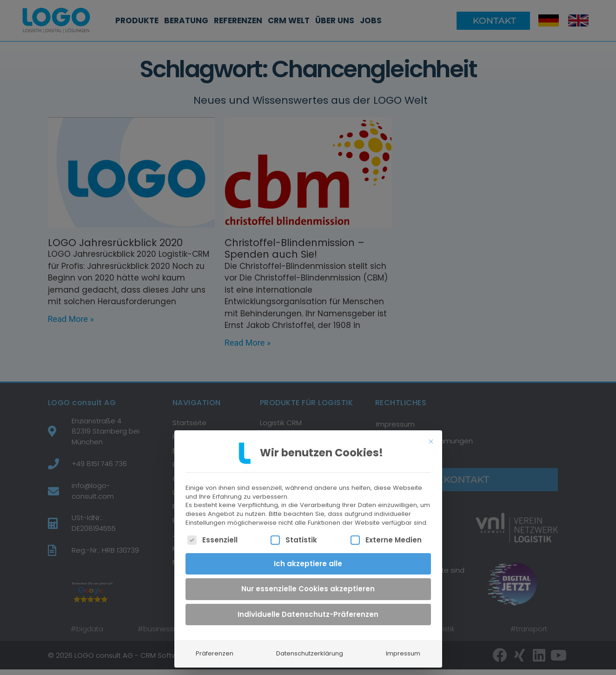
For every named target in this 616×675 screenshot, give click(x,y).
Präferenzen (215, 648)
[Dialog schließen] (431, 435)
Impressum (403, 648)
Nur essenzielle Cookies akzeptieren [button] (308, 583)
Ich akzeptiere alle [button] (308, 558)
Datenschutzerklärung (310, 648)
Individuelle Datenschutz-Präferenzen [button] (308, 608)
